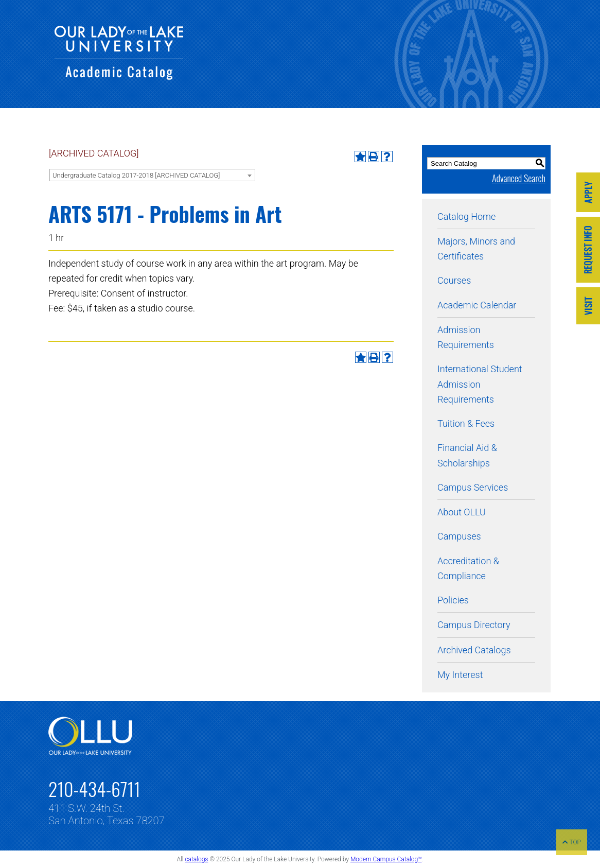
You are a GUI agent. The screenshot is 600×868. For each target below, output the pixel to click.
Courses (454, 280)
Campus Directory (474, 625)
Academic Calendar (477, 305)
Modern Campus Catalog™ (386, 859)
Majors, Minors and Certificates (476, 249)
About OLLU (462, 512)
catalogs (196, 859)
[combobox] (152, 175)
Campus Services (473, 487)
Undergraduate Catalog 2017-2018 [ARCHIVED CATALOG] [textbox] (136, 175)
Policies (453, 600)
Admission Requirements (466, 337)
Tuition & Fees (466, 423)
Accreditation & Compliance (468, 568)
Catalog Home (466, 216)
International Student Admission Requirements (480, 384)
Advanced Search (519, 178)
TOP (572, 842)
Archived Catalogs (474, 650)
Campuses (459, 536)
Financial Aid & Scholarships (467, 455)
